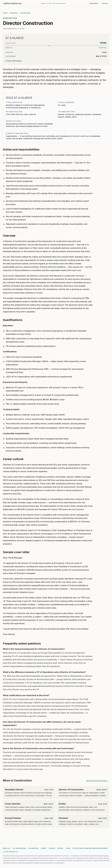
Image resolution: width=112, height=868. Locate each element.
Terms (68, 848)
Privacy (60, 848)
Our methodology (19, 848)
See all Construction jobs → (98, 781)
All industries (33, 848)
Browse (105, 3)
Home (5, 13)
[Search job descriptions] (55, 3)
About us (6, 848)
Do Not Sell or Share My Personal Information (90, 848)
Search (44, 848)
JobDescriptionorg (12, 3)
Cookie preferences (10, 852)
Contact (52, 848)
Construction (25, 13)
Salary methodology (14, 61)
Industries (94, 3)
